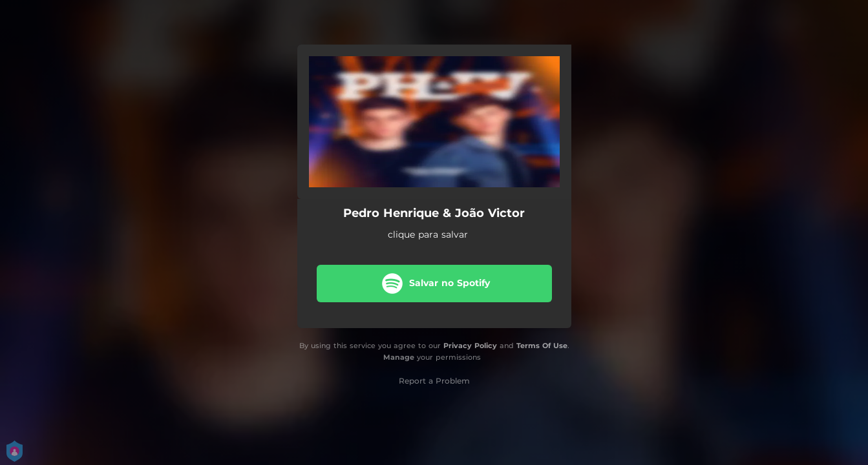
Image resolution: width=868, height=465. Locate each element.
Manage (399, 357)
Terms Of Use (542, 346)
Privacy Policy (470, 346)
